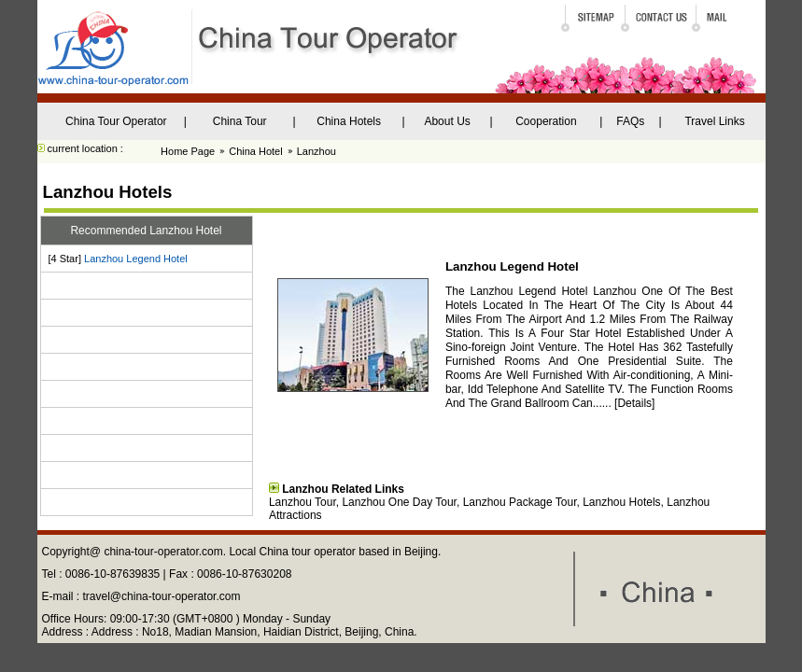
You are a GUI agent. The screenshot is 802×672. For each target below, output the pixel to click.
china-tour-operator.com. (166, 552)
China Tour (240, 121)
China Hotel (255, 151)
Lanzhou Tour (303, 502)
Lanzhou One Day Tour (399, 502)
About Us (447, 121)
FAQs (630, 121)
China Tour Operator (116, 121)
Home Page (188, 151)
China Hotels (349, 121)
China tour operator (307, 552)
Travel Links (714, 121)
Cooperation (546, 121)
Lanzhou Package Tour (520, 502)
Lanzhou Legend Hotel (136, 259)
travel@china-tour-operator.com (162, 596)
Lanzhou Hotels (621, 502)
